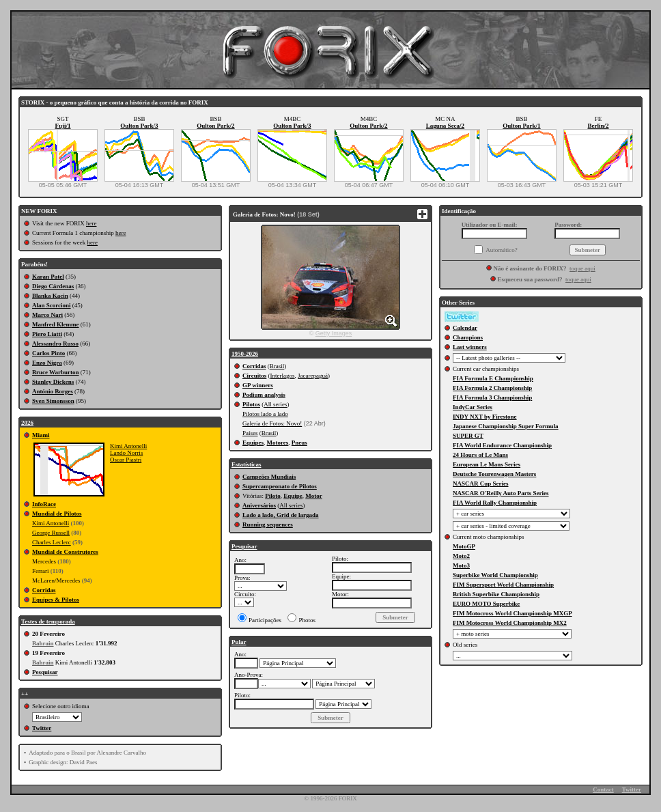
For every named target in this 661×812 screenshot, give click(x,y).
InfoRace (44, 504)
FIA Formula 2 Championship (492, 388)
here (92, 223)
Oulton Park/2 (215, 126)
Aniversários (259, 505)
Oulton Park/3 (139, 126)
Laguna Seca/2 (445, 126)
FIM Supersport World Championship (503, 585)
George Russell (51, 533)
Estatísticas (247, 464)
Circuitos (254, 376)
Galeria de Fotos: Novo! (272, 423)
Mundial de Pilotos (57, 514)
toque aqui (582, 268)
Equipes (253, 443)
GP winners (258, 385)
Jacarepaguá (313, 376)
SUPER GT (468, 436)
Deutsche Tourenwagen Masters (494, 474)
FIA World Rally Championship (495, 503)
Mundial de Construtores (65, 552)
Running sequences (268, 524)
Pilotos (251, 404)
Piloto (273, 496)
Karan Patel (48, 277)
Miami (41, 435)
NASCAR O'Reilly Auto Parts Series (501, 493)
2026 (27, 423)
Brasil (277, 366)
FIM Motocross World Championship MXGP (512, 613)
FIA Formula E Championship (493, 378)
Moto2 (461, 556)
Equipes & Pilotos (56, 600)
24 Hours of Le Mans (480, 455)
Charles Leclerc (52, 542)
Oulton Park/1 (521, 126)
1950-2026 (245, 354)
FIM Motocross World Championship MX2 (510, 623)
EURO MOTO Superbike (486, 604)
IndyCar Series (473, 407)
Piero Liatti (47, 334)
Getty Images (334, 333)
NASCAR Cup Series (481, 484)
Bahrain (43, 643)
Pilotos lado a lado (265, 414)
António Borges (53, 391)
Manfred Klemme (56, 324)
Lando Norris (126, 453)
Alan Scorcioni (52, 305)
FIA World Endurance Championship (502, 445)
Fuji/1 (62, 126)
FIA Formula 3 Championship (492, 397)
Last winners (470, 347)
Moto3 (461, 565)
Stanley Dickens (53, 382)
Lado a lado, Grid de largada (281, 515)
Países (250, 433)
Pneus (299, 443)
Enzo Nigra (47, 363)
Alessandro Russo (55, 344)
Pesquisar (45, 672)
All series (275, 404)
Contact (603, 789)
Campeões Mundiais (269, 477)
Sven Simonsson (53, 401)
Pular (239, 642)
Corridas (44, 590)
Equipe (293, 496)
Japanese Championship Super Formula (506, 426)
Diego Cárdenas (53, 286)
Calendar (465, 328)
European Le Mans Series (487, 464)
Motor (314, 496)
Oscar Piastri (126, 460)
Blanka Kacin (50, 296)
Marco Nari (47, 315)
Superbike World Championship (495, 575)
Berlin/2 (599, 126)
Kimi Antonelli (128, 446)
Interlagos (283, 376)
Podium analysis (264, 395)
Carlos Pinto (48, 353)
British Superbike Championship (496, 594)
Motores (278, 443)
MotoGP (464, 546)
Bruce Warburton (56, 372)
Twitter (42, 728)
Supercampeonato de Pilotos (280, 486)
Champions (468, 337)
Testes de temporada (48, 621)
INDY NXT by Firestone (485, 417)
